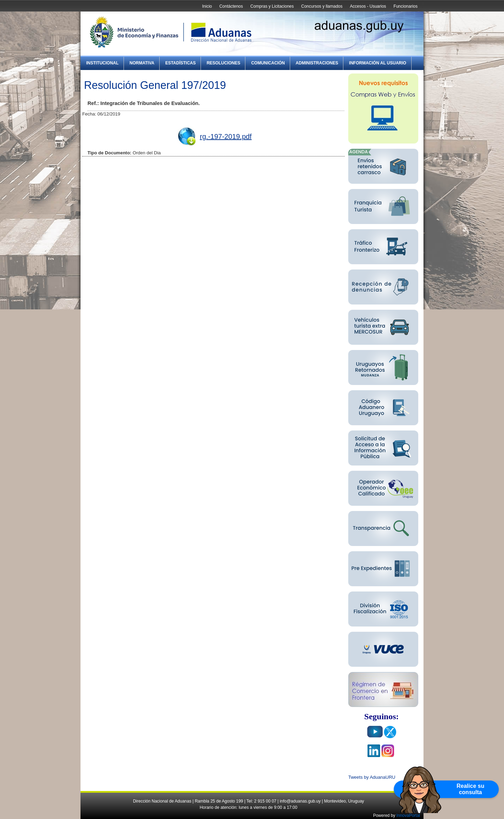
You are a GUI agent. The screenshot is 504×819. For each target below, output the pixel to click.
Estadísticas (180, 63)
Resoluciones (223, 63)
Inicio (207, 6)
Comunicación (268, 63)
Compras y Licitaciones (272, 6)
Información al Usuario (377, 63)
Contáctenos (231, 6)
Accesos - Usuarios (368, 6)
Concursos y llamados (322, 6)
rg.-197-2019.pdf (226, 136)
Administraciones (317, 63)
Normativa (142, 63)
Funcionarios (405, 6)
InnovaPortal (408, 815)
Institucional (102, 63)
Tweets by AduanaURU (372, 777)
